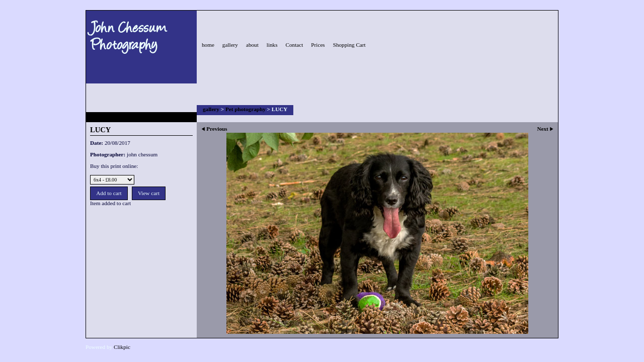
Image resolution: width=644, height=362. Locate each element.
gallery (230, 45)
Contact (295, 45)
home (208, 45)
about (252, 45)
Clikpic (122, 347)
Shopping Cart (349, 45)
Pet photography (246, 109)
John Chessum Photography (129, 35)
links (272, 45)
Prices (318, 45)
